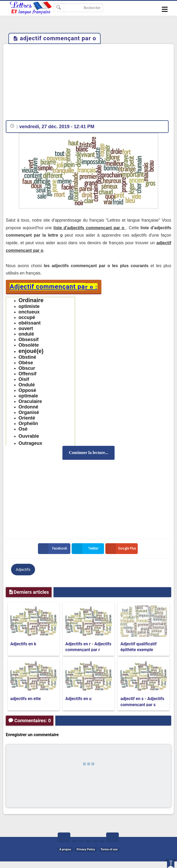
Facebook (53, 549)
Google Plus (122, 549)
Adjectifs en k (23, 644)
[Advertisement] (88, 83)
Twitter (86, 549)
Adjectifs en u (78, 699)
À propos (65, 849)
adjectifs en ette (26, 699)
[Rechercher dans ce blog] (78, 8)
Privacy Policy (86, 849)
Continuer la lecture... (88, 453)
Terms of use (109, 849)
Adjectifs (23, 570)
